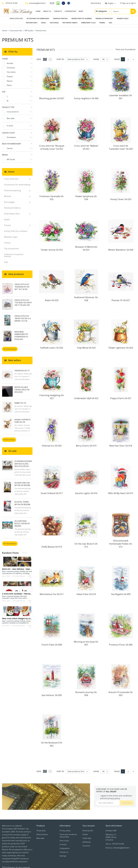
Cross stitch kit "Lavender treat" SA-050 (121, 145)
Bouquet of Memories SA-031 (86, 246)
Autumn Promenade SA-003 (121, 692)
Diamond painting (60, 18)
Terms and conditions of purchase (68, 833)
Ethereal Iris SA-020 (52, 444)
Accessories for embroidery (38, 18)
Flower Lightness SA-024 (121, 346)
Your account (89, 823)
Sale (110, 23)
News (81, 11)
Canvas (7, 240)
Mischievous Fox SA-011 (52, 592)
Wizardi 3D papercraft (104, 18)
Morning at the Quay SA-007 (86, 641)
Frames (102, 23)
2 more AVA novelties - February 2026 (20, 592)
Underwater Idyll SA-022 (86, 396)
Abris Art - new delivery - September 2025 (21, 567)
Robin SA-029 (52, 298)
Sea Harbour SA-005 (52, 693)
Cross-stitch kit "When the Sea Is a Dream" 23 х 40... (23, 316)
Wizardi (8, 194)
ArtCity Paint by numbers (16, 229)
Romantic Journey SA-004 (86, 692)
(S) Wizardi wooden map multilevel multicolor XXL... (23, 461)
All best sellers (9, 438)
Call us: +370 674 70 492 (115, 842)
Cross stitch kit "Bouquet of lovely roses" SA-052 (52, 145)
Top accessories (11, 246)
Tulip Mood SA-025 (86, 346)
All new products (10, 347)
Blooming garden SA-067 (52, 96)
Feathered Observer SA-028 (86, 297)
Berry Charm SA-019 (86, 444)
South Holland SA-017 (52, 491)
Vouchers (86, 844)
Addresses (87, 840)
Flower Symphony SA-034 (86, 196)
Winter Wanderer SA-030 (121, 248)
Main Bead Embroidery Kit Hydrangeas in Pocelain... (21, 333)
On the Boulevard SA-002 (52, 742)
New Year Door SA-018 (121, 444)
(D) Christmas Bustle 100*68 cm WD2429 (22, 521)
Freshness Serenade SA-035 (52, 196)
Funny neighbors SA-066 (86, 96)
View (39, 57)
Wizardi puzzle (123, 18)
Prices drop (41, 828)
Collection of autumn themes (14, 253)
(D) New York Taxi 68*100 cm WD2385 (22, 482)
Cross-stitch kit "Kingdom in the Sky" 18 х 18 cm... (22, 285)
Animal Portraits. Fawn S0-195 (23, 419)
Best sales (40, 836)
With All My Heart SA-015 (121, 491)
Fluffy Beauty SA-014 (52, 545)
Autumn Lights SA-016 (86, 491)
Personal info (88, 828)
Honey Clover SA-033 (121, 197)
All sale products (10, 541)
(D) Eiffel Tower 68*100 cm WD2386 (22, 501)
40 (106, 57)
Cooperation (70, 11)
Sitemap (63, 854)
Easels (44, 23)
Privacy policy (65, 828)
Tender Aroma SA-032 (52, 248)
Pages (117, 57)
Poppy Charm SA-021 (121, 396)
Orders (85, 832)
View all (25, 551)
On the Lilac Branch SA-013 (86, 543)
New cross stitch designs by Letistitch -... (21, 616)
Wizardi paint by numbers (82, 18)
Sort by (60, 57)
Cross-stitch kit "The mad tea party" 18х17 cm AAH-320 (23, 300)
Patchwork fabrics (70, 23)
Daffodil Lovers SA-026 (52, 346)
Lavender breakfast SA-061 (121, 95)
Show (96, 57)
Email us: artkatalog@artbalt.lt (118, 846)
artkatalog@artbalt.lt (36, 3)
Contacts (58, 11)
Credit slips (87, 836)
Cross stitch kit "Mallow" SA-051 (86, 145)
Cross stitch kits (16, 18)
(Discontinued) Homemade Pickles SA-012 (121, 542)
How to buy (64, 838)
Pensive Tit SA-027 (121, 298)
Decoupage (54, 23)
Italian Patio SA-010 (86, 592)
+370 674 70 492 (10, 3)
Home (38, 11)
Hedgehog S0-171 (22, 368)
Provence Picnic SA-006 (121, 643)
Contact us (64, 850)
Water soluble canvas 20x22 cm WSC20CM (22, 387)
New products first (78, 57)
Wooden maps (32, 23)
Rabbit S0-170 (20, 401)
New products (42, 832)
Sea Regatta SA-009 (121, 592)
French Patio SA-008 (52, 643)
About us (47, 11)
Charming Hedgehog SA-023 (52, 395)
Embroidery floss (88, 23)
